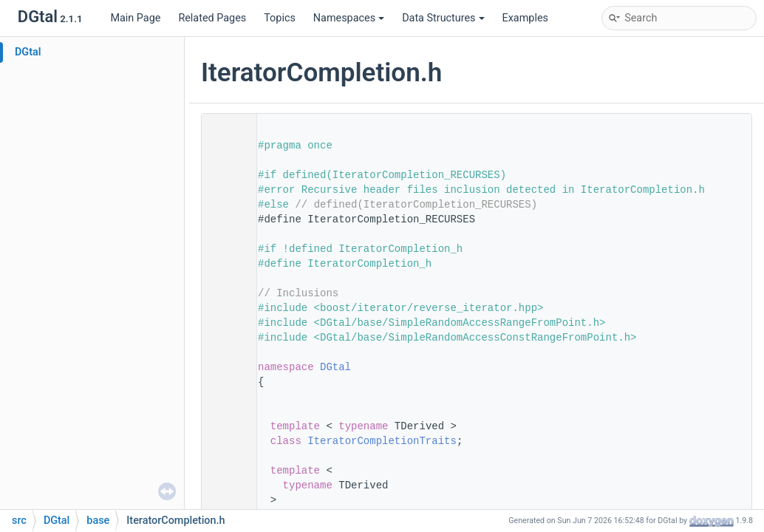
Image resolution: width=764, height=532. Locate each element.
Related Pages (212, 18)
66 (225, 441)
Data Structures (443, 18)
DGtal (28, 52)
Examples (525, 18)
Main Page (135, 18)
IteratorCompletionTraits (382, 441)
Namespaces (349, 18)
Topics (280, 18)
